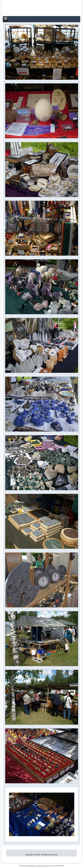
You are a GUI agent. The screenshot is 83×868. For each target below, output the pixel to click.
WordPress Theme (44, 866)
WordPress (31, 866)
